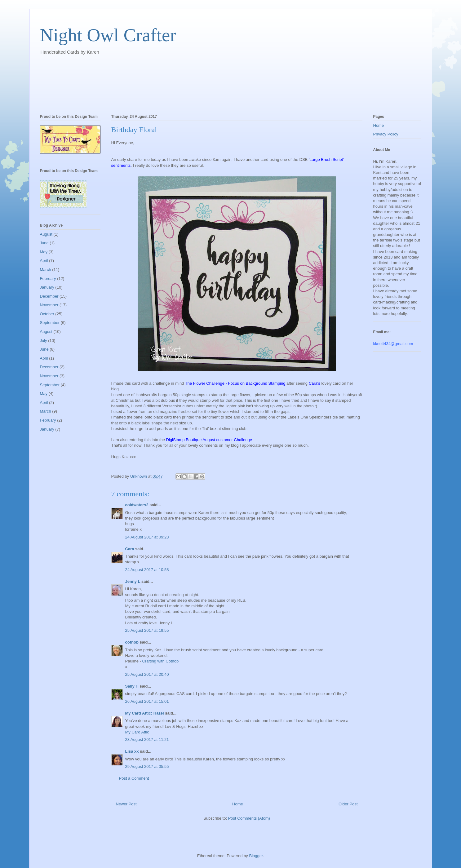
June (44, 243)
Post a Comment (134, 778)
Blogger (256, 856)
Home (238, 804)
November (49, 305)
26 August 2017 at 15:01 (147, 701)
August (46, 234)
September (50, 323)
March (46, 270)
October (47, 314)
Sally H (132, 686)
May (44, 252)
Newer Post (126, 804)
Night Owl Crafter (108, 35)
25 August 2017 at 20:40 (147, 674)
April (44, 261)
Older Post (348, 804)
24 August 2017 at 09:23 (147, 537)
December (49, 296)
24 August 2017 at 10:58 (147, 570)
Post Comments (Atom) (249, 818)
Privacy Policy (386, 134)
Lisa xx (132, 751)
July (44, 341)
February (48, 279)
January (47, 287)
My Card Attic (137, 732)
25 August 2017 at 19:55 (147, 630)
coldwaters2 (137, 505)
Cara (130, 549)
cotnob (132, 642)
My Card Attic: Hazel (145, 713)
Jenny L (133, 581)
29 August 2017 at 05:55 (147, 766)
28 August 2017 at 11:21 (147, 740)
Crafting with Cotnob (160, 661)
